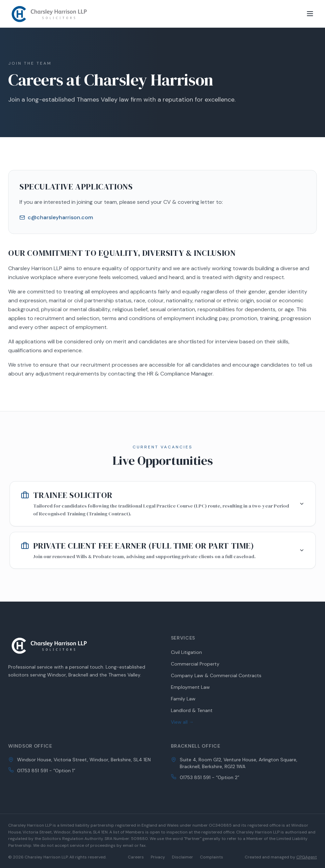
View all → (182, 722)
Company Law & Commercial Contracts (216, 675)
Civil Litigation (186, 652)
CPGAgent (307, 857)
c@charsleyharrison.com (56, 217)
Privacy (158, 857)
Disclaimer (182, 857)
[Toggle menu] (310, 14)
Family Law (183, 699)
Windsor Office (30, 746)
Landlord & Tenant (192, 710)
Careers (136, 857)
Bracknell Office (196, 746)
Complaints (212, 857)
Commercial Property (195, 664)
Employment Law (190, 687)
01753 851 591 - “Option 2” (209, 777)
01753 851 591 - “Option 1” (46, 771)
